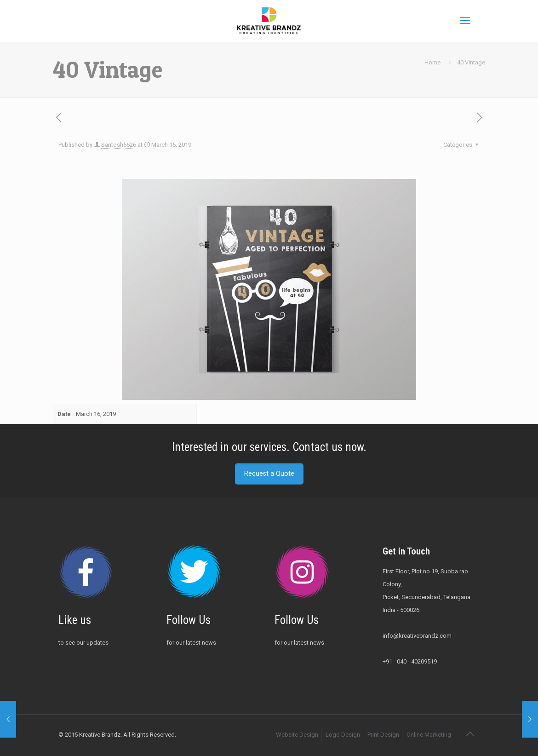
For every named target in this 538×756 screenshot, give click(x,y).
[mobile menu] (465, 21)
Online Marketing (429, 735)
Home (432, 62)
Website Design (297, 735)
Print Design (383, 735)
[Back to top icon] (470, 734)
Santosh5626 (119, 145)
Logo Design (343, 735)
